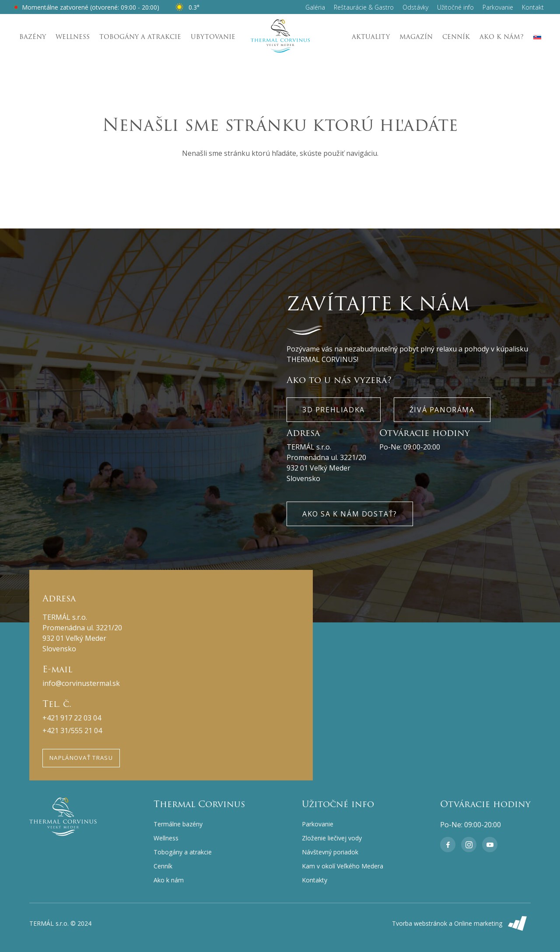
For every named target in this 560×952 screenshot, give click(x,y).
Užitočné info (455, 7)
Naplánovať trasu (81, 758)
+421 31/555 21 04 (72, 731)
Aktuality (371, 37)
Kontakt (533, 7)
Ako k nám (169, 880)
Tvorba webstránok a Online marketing (461, 923)
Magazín (416, 37)
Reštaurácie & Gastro (364, 7)
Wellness (73, 37)
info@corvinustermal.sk (81, 683)
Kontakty (315, 880)
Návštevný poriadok (330, 852)
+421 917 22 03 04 (72, 718)
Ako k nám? (502, 37)
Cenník (456, 37)
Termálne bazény (178, 824)
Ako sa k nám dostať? (350, 514)
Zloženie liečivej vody (332, 838)
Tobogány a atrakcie (140, 37)
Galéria (315, 7)
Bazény (33, 37)
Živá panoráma (442, 410)
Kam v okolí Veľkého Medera (343, 866)
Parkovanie (498, 7)
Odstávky (415, 7)
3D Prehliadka (334, 410)
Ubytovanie (213, 37)
